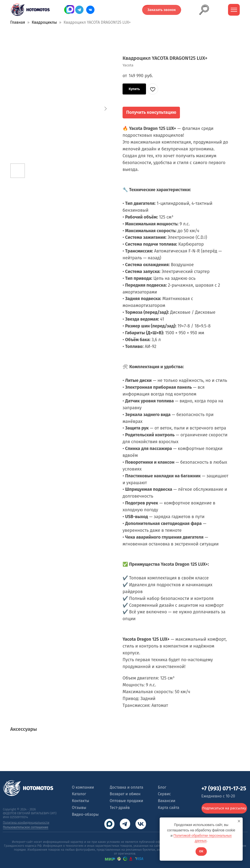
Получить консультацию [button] (151, 112)
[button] (162, 10)
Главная (18, 22)
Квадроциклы (44, 22)
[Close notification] (239, 821)
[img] (90, 10)
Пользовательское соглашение (26, 827)
